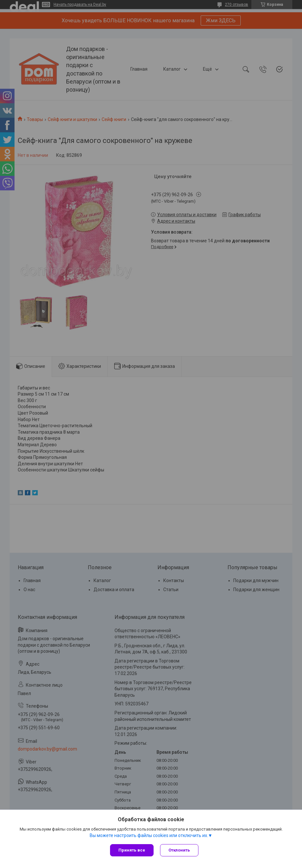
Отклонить (179, 850)
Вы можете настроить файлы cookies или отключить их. (149, 835)
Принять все (132, 850)
